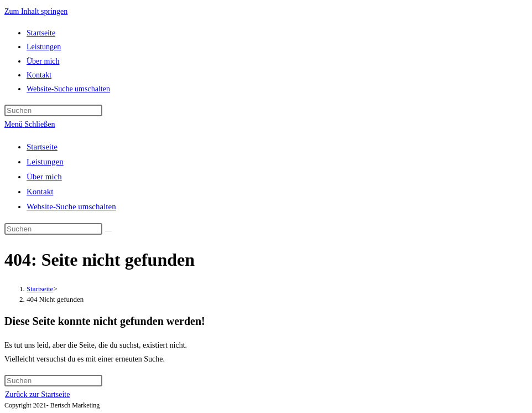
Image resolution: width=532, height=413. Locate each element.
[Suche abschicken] (108, 231)
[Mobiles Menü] (30, 124)
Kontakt (40, 192)
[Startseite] (40, 289)
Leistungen (45, 162)
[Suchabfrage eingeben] (53, 110)
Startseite (42, 147)
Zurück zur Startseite (37, 394)
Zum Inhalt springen (36, 11)
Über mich (44, 177)
